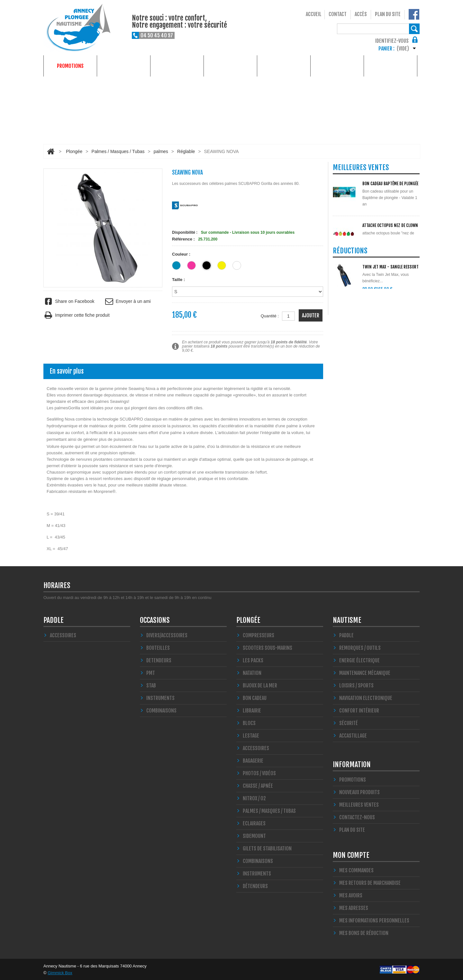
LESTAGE (251, 736)
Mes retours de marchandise (370, 883)
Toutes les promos (357, 379)
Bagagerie (253, 761)
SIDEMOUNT (254, 836)
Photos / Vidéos (259, 773)
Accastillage (353, 736)
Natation (252, 673)
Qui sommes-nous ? (390, 66)
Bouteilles (158, 648)
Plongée (124, 66)
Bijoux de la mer (260, 685)
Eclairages (254, 823)
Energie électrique (359, 660)
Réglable (186, 151)
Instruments (257, 874)
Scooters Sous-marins (268, 648)
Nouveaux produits (359, 792)
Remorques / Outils (360, 648)
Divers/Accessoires (167, 635)
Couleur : (182, 254)
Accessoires (63, 635)
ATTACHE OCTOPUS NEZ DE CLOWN (390, 225)
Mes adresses (354, 908)
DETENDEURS (159, 660)
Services (337, 66)
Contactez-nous (357, 817)
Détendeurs (255, 886)
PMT (151, 673)
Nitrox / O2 (254, 798)
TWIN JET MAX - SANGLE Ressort (390, 336)
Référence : (183, 239)
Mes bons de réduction (364, 933)
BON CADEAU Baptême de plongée (390, 184)
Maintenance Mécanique (365, 673)
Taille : (179, 280)
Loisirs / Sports (356, 685)
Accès (361, 14)
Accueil (314, 14)
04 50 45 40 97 (157, 35)
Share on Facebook (69, 301)
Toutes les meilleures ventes (369, 299)
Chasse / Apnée (258, 786)
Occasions (231, 66)
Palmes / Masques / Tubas (118, 151)
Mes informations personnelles (374, 921)
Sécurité (349, 723)
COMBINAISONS (161, 711)
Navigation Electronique (366, 698)
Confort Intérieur (359, 711)
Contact (338, 14)
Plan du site (388, 14)
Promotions (70, 66)
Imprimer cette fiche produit (77, 315)
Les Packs (253, 660)
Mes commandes (356, 870)
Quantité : (270, 316)
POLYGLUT (370, 261)
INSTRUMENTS (160, 698)
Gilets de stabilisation (267, 848)
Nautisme (177, 66)
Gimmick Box (60, 973)
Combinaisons (258, 861)
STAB (151, 685)
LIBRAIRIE (252, 711)
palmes (161, 151)
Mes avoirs (351, 895)
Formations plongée (284, 66)
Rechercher (414, 29)
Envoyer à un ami (127, 301)
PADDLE (54, 620)
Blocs (249, 723)
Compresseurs (259, 635)
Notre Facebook (414, 14)
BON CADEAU (255, 698)
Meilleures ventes (359, 805)
